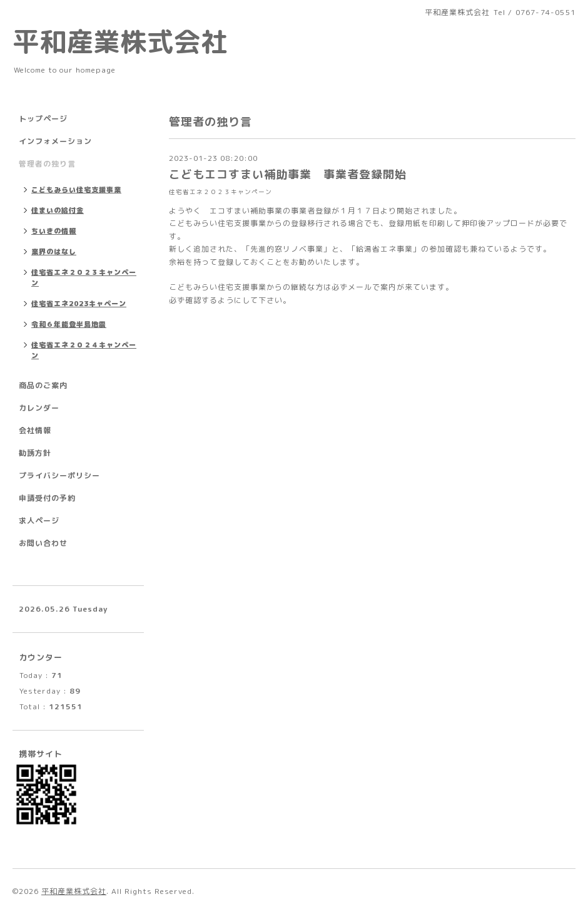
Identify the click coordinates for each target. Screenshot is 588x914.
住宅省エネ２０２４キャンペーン (84, 350)
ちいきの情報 (54, 231)
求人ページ (39, 521)
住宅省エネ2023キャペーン (79, 304)
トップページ (43, 119)
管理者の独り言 (47, 164)
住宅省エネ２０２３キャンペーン (220, 192)
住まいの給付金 (58, 210)
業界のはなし (54, 252)
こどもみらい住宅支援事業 (76, 190)
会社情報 (35, 430)
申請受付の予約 (47, 498)
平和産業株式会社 (120, 41)
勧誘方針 (35, 453)
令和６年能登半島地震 (69, 324)
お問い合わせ (43, 543)
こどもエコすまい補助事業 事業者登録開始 (288, 174)
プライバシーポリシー (59, 475)
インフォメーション (55, 141)
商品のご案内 (43, 385)
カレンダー (39, 408)
